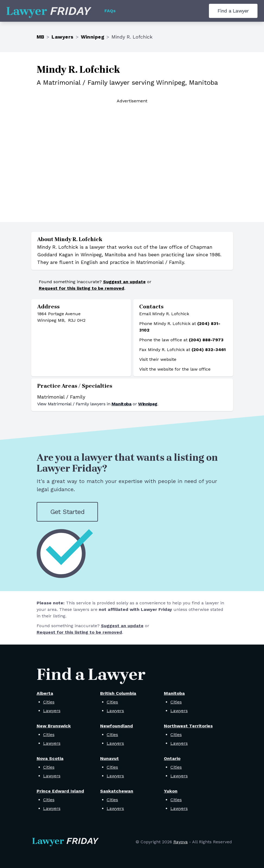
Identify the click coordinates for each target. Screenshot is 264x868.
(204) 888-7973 (206, 340)
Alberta (45, 693)
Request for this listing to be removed (82, 288)
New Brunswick (54, 726)
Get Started (67, 512)
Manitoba (122, 404)
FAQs (110, 11)
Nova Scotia (50, 758)
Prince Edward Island (60, 791)
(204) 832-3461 (209, 350)
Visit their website (158, 359)
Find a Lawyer (233, 11)
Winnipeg (93, 37)
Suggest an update (124, 282)
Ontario (172, 758)
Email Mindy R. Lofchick (164, 314)
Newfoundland (117, 726)
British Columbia (118, 693)
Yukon (171, 791)
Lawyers (62, 37)
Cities (49, 702)
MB (41, 37)
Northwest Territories (188, 726)
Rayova (181, 842)
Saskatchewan (117, 791)
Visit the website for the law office (175, 369)
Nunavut (109, 758)
